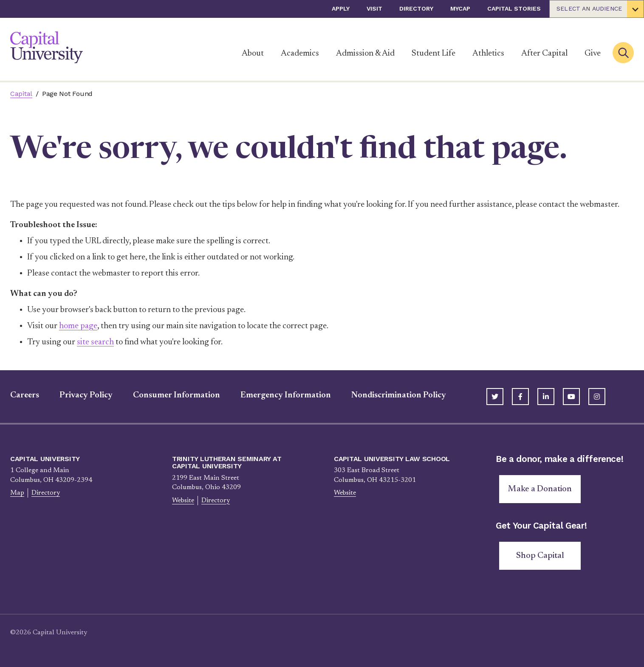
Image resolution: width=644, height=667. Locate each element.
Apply (341, 8)
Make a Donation (540, 489)
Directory (416, 8)
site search (95, 342)
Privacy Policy (86, 395)
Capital (21, 94)
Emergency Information (286, 395)
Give (593, 53)
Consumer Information (177, 395)
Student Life (434, 53)
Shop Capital (540, 556)
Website (183, 501)
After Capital (544, 53)
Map (17, 493)
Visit (374, 8)
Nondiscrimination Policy (399, 395)
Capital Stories (514, 8)
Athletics (488, 53)
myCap (460, 8)
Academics (300, 53)
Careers (25, 395)
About (253, 53)
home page (78, 326)
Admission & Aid (365, 53)
